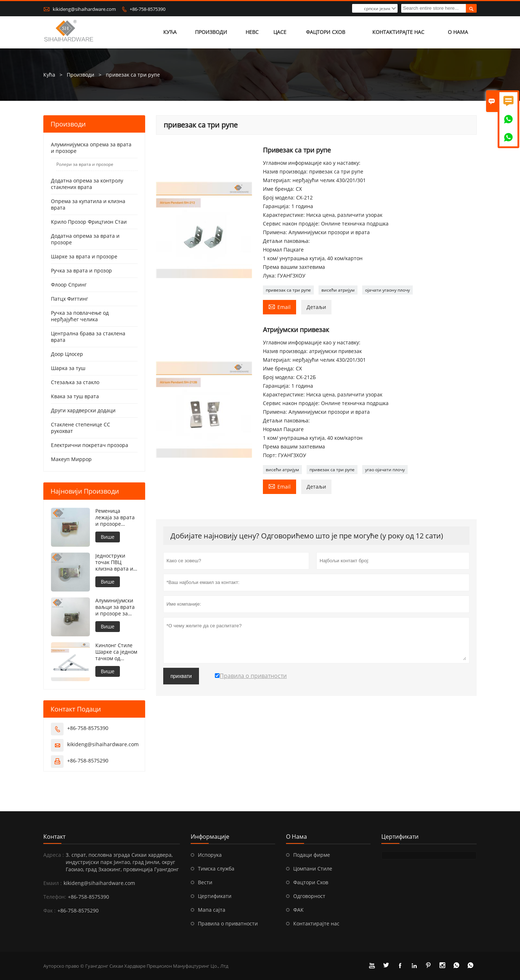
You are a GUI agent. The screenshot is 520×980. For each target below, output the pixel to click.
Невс (252, 32)
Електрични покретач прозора (90, 445)
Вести (205, 882)
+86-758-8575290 (88, 760)
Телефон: (55, 897)
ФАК (298, 910)
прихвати (181, 676)
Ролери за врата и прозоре (85, 164)
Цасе (280, 32)
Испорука (210, 855)
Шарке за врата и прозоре (84, 256)
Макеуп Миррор (71, 459)
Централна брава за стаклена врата (88, 337)
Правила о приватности (228, 923)
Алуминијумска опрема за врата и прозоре (91, 148)
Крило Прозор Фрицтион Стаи (89, 222)
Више (108, 537)
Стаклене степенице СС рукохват (81, 428)
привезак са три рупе (288, 290)
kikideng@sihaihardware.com (84, 9)
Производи (211, 32)
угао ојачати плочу (385, 470)
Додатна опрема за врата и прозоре (85, 239)
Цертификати (215, 896)
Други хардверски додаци (83, 410)
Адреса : (54, 855)
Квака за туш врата (75, 396)
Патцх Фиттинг (70, 299)
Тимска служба (216, 869)
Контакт (54, 837)
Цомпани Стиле (313, 869)
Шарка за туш (68, 368)
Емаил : (53, 883)
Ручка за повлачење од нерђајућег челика (80, 316)
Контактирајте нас (398, 32)
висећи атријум (338, 290)
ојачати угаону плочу (387, 290)
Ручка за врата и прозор (81, 270)
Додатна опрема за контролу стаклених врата (87, 184)
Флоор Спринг (69, 285)
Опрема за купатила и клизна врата (88, 204)
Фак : (49, 910)
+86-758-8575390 (148, 9)
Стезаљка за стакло (75, 382)
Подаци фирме (312, 855)
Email (279, 306)
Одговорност (309, 896)
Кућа (170, 32)
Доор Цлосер (67, 354)
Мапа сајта (212, 910)
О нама (458, 32)
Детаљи (316, 307)
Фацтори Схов (326, 32)
